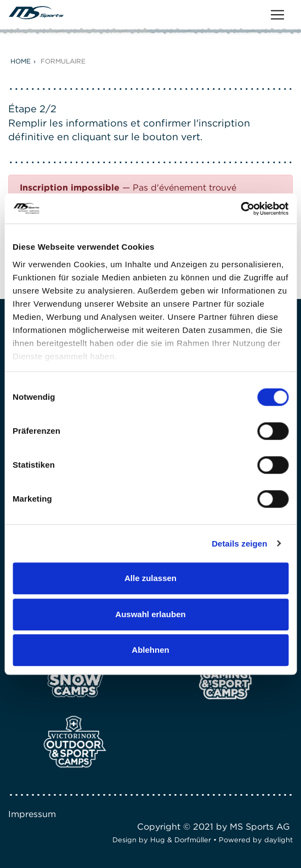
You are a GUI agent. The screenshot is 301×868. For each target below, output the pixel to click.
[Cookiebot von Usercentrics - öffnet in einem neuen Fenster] (240, 209)
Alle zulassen (150, 578)
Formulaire (63, 61)
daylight (279, 840)
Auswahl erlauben (150, 614)
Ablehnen (150, 650)
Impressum (32, 814)
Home (21, 61)
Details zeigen (239, 544)
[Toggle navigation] (277, 15)
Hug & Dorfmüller (181, 840)
